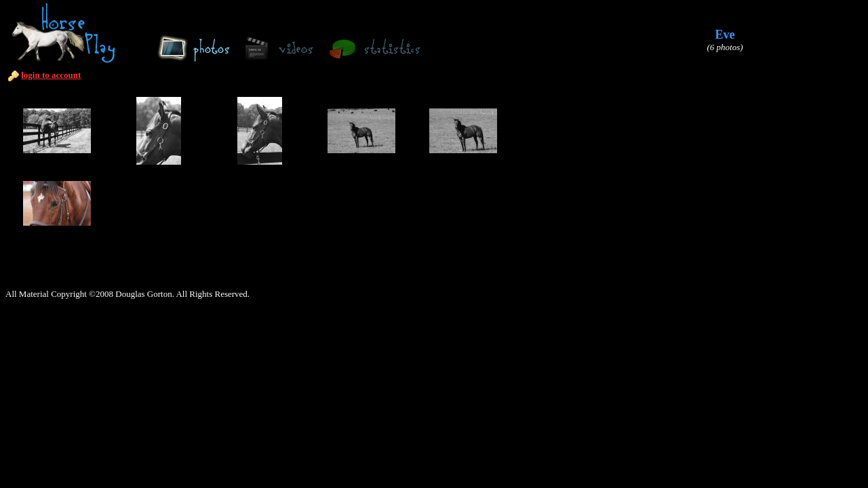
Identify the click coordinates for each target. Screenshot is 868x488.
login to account (51, 75)
